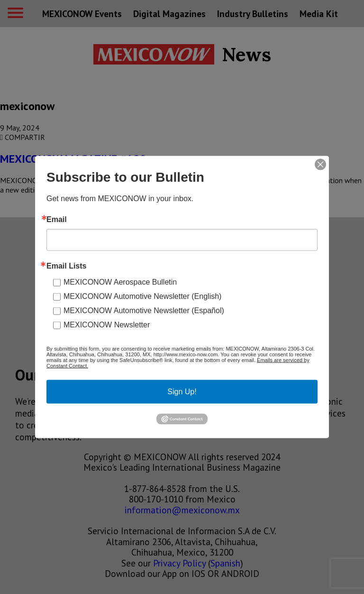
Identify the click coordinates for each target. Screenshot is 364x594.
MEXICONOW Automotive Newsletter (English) (142, 296)
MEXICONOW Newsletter (107, 325)
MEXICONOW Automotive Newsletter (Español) (144, 311)
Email (57, 220)
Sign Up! (182, 392)
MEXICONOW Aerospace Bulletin (120, 282)
